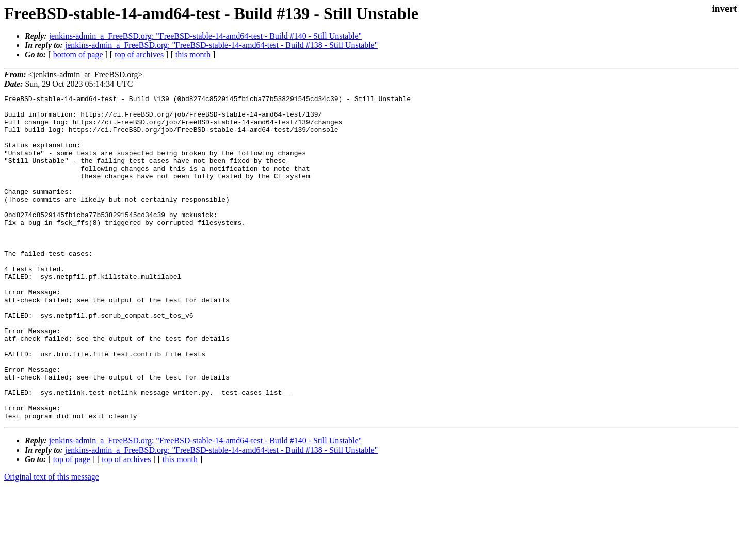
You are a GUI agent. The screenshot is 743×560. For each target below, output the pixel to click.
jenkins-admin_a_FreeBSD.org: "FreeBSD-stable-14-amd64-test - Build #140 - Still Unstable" (205, 36)
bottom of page (78, 54)
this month (193, 54)
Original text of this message (52, 542)
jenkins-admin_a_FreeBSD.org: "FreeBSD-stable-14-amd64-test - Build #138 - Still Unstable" (221, 45)
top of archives (139, 54)
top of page (72, 524)
